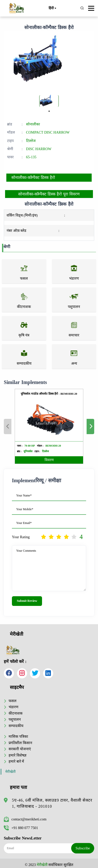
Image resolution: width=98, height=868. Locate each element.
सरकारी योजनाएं (20, 749)
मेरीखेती (11, 772)
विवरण (49, 460)
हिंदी (52, 8)
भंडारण (13, 707)
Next (90, 426)
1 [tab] (49, 111)
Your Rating (21, 537)
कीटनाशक (16, 713)
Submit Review (27, 601)
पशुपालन (15, 719)
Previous (8, 426)
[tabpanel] (49, 101)
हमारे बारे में (16, 761)
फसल (13, 701)
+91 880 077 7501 (21, 828)
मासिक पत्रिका (18, 736)
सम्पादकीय (16, 726)
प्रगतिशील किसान (20, 743)
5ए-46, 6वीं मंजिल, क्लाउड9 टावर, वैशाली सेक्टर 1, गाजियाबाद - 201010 (52, 803)
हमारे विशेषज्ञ (17, 755)
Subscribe (83, 848)
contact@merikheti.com (25, 819)
